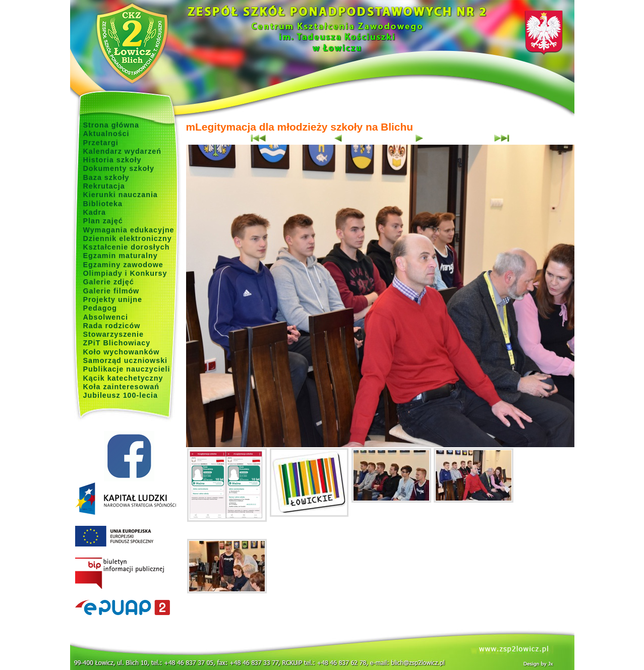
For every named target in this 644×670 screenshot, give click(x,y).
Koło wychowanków (122, 352)
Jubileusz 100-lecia (121, 395)
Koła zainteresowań (122, 387)
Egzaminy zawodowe (123, 265)
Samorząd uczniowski (126, 360)
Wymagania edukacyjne (129, 230)
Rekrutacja (104, 186)
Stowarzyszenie (114, 334)
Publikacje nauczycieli (127, 369)
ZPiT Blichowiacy (117, 343)
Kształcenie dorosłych (127, 247)
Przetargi (101, 143)
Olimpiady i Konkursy (125, 273)
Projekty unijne (113, 299)
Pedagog (100, 308)
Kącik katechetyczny (123, 378)
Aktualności (106, 134)
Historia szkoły (112, 160)
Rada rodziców (112, 326)
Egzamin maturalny (121, 256)
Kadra (95, 212)
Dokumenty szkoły (119, 168)
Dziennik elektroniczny (128, 238)
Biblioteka (103, 204)
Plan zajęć (103, 221)
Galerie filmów (111, 291)
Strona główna (111, 125)
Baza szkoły (106, 177)
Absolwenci (106, 317)
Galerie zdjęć (109, 282)
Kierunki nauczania (121, 195)
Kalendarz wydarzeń (122, 151)
